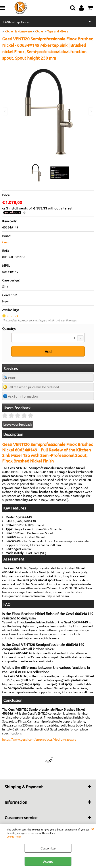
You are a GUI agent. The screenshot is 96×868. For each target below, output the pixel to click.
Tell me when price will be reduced (34, 387)
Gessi (6, 242)
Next (91, 111)
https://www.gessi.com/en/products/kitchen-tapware (39, 739)
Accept (48, 861)
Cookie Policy (14, 836)
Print (12, 378)
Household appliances (16, 22)
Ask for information (23, 396)
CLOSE (92, 829)
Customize (48, 848)
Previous (5, 111)
